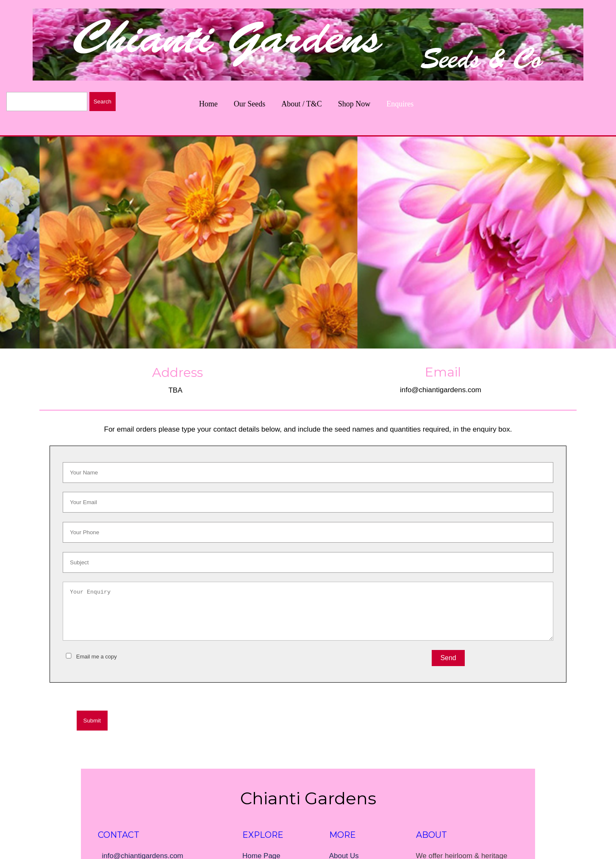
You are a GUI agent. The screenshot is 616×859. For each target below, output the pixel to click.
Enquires (400, 104)
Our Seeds (250, 104)
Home (208, 104)
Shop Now (354, 104)
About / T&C (302, 104)
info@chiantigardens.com (441, 390)
